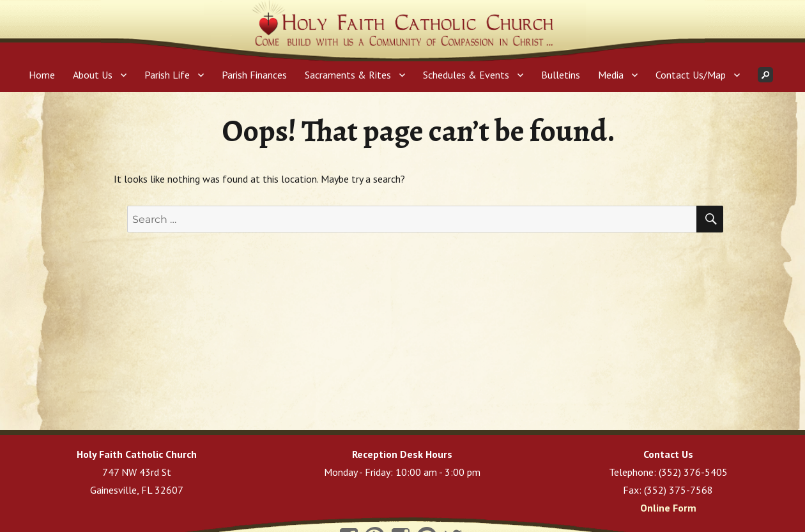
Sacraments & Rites (348, 75)
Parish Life (167, 75)
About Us (93, 75)
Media (611, 75)
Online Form (668, 508)
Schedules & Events (466, 75)
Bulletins (561, 75)
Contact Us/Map (691, 75)
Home (42, 75)
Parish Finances (254, 75)
